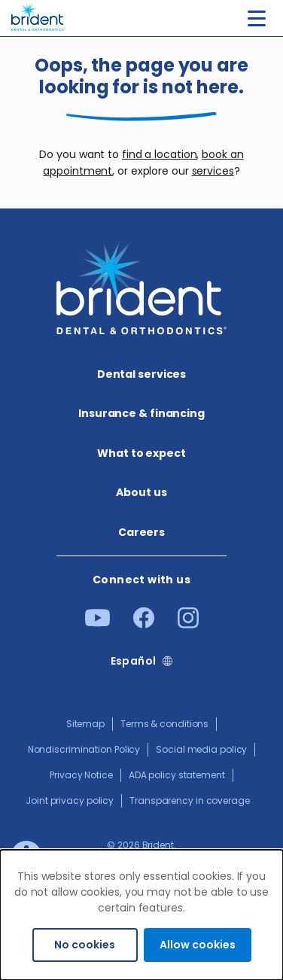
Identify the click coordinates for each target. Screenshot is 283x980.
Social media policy (201, 749)
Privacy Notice (81, 775)
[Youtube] (97, 623)
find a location (160, 154)
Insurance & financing (141, 413)
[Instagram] (188, 625)
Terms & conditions (164, 724)
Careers (141, 532)
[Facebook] (144, 625)
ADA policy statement (177, 775)
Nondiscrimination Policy (84, 749)
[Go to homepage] (38, 16)
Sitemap (85, 724)
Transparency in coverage (190, 800)
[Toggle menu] (257, 18)
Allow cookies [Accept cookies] (198, 945)
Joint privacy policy (70, 800)
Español (134, 661)
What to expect (141, 453)
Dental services (142, 374)
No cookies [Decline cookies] (85, 945)
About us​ (141, 492)
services (213, 171)
